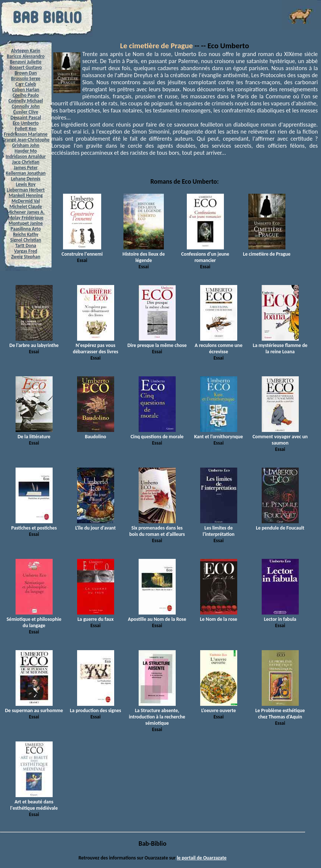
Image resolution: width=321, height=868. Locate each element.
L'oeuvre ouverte (219, 707)
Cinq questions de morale (157, 433)
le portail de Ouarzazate (202, 858)
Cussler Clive (26, 112)
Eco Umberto (26, 123)
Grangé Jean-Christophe (26, 140)
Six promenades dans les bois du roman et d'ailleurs (157, 528)
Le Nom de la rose (219, 616)
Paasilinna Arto (26, 229)
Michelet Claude (26, 207)
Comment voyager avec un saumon (280, 437)
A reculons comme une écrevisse (219, 345)
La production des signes (96, 707)
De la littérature (34, 433)
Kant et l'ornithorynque (219, 433)
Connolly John (26, 106)
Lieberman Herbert (26, 190)
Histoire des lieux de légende (144, 254)
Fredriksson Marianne (26, 134)
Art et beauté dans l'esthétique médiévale (34, 802)
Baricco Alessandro (26, 56)
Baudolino (96, 433)
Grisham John (26, 145)
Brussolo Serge (26, 78)
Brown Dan (26, 73)
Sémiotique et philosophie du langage (34, 619)
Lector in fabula (280, 616)
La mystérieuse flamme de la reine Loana (280, 345)
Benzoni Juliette (26, 62)
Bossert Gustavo (26, 67)
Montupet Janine (26, 223)
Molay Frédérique (26, 218)
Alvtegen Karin (26, 51)
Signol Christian (26, 240)
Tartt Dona (26, 245)
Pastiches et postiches (34, 525)
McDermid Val (26, 201)
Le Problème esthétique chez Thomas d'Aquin (280, 710)
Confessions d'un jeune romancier (205, 254)
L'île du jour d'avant (95, 525)
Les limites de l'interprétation (219, 528)
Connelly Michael (26, 101)
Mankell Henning (26, 195)
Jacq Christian (26, 162)
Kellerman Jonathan (26, 173)
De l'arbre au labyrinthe (34, 342)
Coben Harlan (26, 90)
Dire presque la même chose (157, 342)
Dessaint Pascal (26, 117)
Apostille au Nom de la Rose (157, 616)
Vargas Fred (26, 251)
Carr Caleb (26, 84)
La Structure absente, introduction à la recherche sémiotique (157, 714)
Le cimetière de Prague (156, 46)
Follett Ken (26, 129)
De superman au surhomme (34, 707)
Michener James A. (26, 212)
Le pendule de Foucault (280, 525)
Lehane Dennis (26, 179)
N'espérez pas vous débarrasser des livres (95, 345)
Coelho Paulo (26, 95)
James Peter (26, 168)
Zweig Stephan (26, 257)
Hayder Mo (26, 151)
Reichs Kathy (26, 234)
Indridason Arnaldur (26, 156)
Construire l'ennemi (82, 251)
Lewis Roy (26, 184)
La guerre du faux (96, 616)
